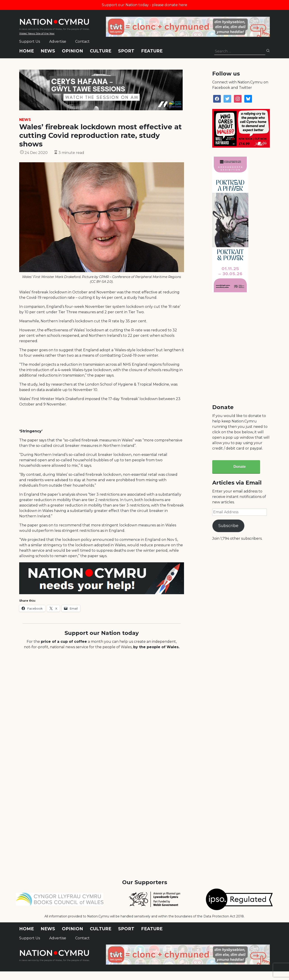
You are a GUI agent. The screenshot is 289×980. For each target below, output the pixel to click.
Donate (240, 467)
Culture (101, 51)
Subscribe (228, 526)
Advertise (58, 41)
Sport (126, 51)
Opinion (72, 51)
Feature (152, 51)
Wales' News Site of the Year (37, 33)
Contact (82, 41)
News (48, 51)
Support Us (30, 41)
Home (27, 51)
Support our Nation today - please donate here (144, 5)
